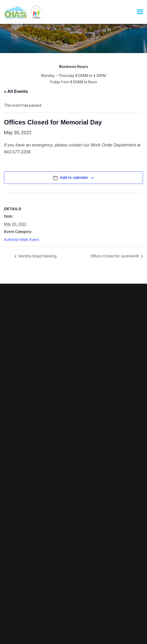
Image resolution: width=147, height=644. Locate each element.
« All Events (16, 91)
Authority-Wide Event (21, 240)
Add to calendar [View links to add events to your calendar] (74, 178)
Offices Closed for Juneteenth (115, 256)
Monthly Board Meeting (37, 256)
